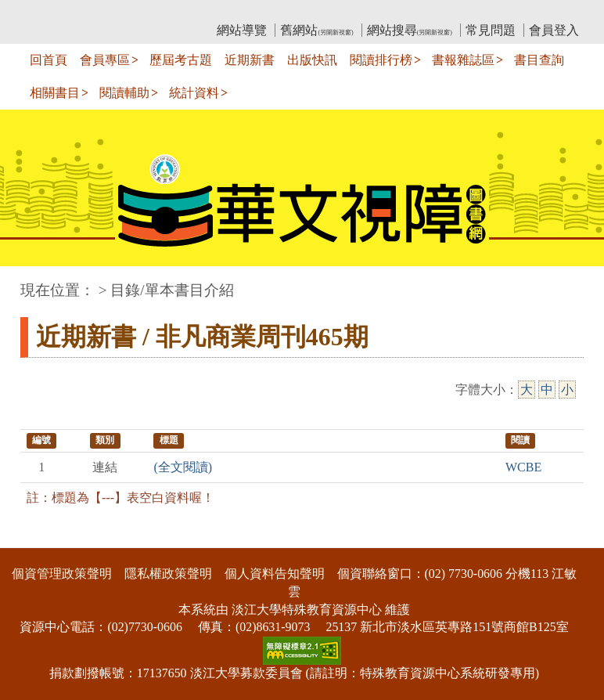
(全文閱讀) (183, 467)
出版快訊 (312, 60)
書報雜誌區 (463, 60)
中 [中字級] (547, 390)
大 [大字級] (527, 390)
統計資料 (194, 93)
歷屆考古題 (181, 60)
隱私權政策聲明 (168, 574)
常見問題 (491, 30)
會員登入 (554, 30)
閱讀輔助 (124, 93)
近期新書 (250, 60)
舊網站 (316, 30)
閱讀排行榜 (381, 60)
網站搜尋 (410, 30)
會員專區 (105, 60)
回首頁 (49, 60)
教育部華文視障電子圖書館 (159, 12)
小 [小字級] (567, 390)
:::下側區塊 (30, 538)
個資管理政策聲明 (62, 574)
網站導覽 (242, 30)
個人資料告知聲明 (275, 574)
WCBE (523, 467)
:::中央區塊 (30, 282)
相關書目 (55, 93)
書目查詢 (539, 60)
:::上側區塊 (50, 12)
